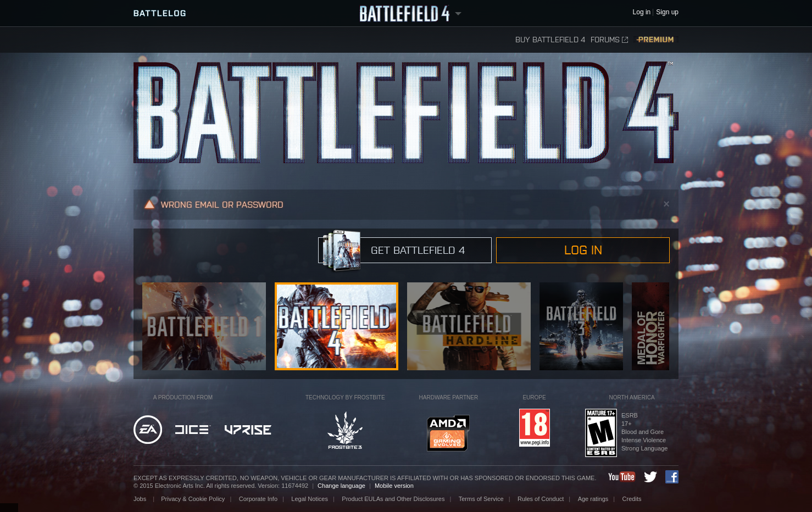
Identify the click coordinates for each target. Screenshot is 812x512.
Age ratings (593, 499)
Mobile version (394, 486)
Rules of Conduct (541, 499)
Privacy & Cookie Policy (193, 499)
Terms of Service (481, 499)
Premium (656, 40)
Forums (609, 40)
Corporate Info (258, 499)
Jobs (141, 499)
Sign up (667, 12)
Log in (583, 250)
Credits (632, 499)
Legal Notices (310, 499)
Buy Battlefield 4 (550, 40)
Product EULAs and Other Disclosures (393, 499)
